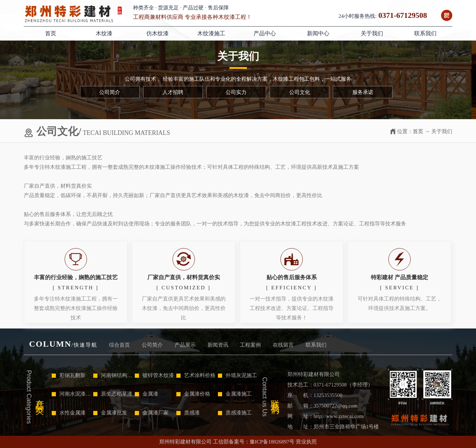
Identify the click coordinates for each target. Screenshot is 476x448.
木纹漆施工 (211, 33)
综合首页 (119, 345)
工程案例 (250, 345)
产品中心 (265, 33)
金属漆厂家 (152, 413)
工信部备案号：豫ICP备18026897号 (254, 442)
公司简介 (110, 92)
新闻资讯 (218, 345)
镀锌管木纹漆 (154, 375)
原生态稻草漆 (113, 394)
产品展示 (185, 345)
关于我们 (372, 33)
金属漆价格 (193, 394)
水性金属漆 (69, 413)
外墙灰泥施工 (237, 375)
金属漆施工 (235, 394)
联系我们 (425, 33)
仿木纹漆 (158, 33)
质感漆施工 (235, 413)
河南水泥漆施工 (72, 394)
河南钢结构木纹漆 (113, 375)
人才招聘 (173, 92)
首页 (51, 33)
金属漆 (147, 394)
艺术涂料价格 (196, 375)
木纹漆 (104, 33)
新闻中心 (318, 33)
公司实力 (236, 92)
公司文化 (300, 92)
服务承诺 (363, 92)
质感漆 (188, 413)
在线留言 (283, 345)
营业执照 (306, 442)
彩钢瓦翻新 (69, 375)
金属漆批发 (110, 413)
